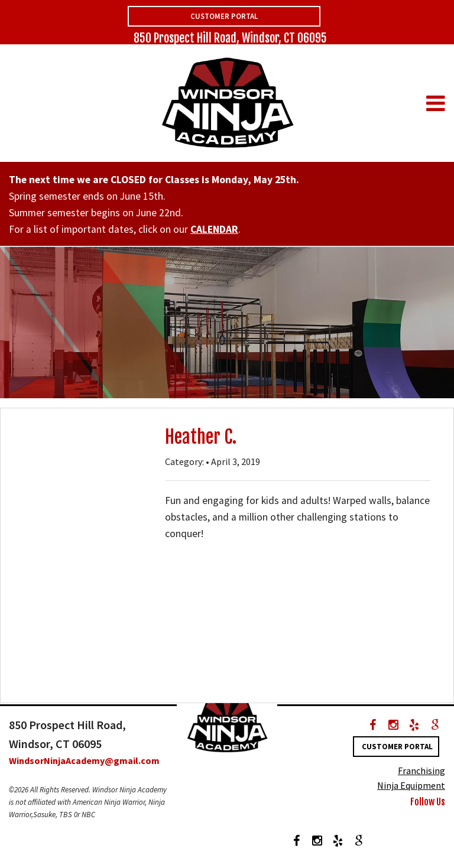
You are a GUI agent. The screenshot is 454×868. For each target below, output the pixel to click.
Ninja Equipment (411, 785)
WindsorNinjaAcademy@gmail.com (84, 760)
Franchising (421, 771)
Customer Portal (224, 16)
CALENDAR (214, 229)
